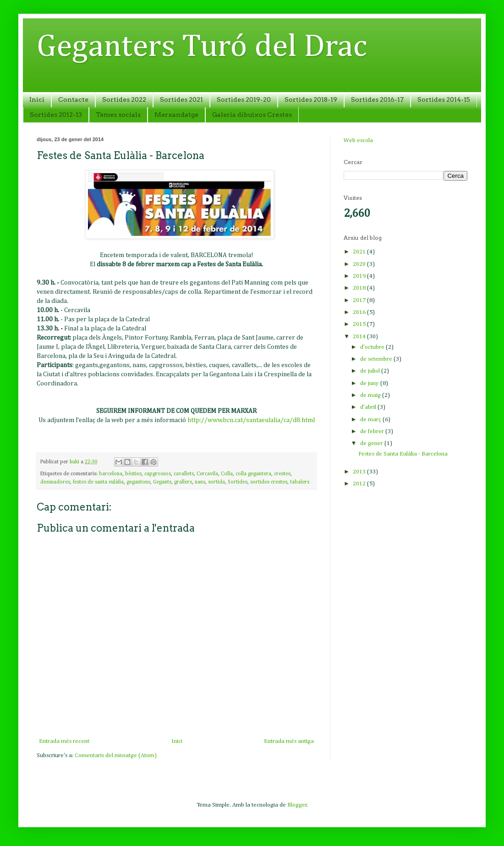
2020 (360, 264)
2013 (360, 472)
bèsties (133, 474)
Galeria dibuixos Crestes (252, 115)
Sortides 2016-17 (377, 99)
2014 (360, 337)
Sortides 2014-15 (444, 99)
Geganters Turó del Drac (202, 47)
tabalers (300, 482)
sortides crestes (269, 482)
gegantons (138, 482)
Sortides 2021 (181, 99)
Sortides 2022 (124, 99)
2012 (360, 484)
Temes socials (118, 115)
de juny (370, 383)
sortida (216, 482)
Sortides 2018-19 (311, 99)
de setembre (377, 359)
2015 (360, 324)
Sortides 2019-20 (244, 99)
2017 (360, 300)
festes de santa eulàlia (98, 482)
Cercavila (207, 474)
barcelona (111, 474)
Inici (37, 99)
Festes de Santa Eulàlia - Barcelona (403, 454)
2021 (360, 252)
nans (200, 482)
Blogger (297, 805)
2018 (360, 288)
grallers (183, 482)
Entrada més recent (64, 741)
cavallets (184, 474)
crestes (282, 474)
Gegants (162, 482)
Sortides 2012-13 (56, 115)
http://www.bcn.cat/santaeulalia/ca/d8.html (251, 420)
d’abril (369, 407)
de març (371, 420)
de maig (371, 395)
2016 (360, 312)
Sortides (238, 482)
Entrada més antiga (289, 741)
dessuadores (55, 482)
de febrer (373, 431)
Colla (227, 474)
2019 (360, 276)
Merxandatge (176, 115)
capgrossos (158, 474)
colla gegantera (253, 474)
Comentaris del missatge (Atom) (116, 755)
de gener (372, 443)
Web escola (358, 140)
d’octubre (373, 347)
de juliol (371, 371)
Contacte (73, 99)
